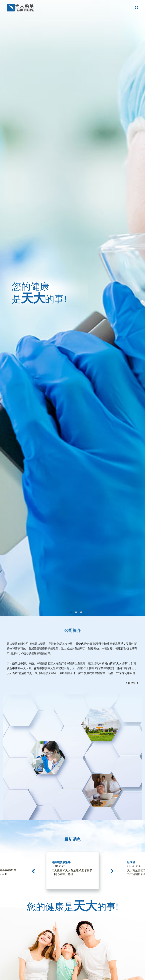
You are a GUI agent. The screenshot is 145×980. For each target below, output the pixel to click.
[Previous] (34, 903)
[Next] (111, 903)
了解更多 (131, 715)
